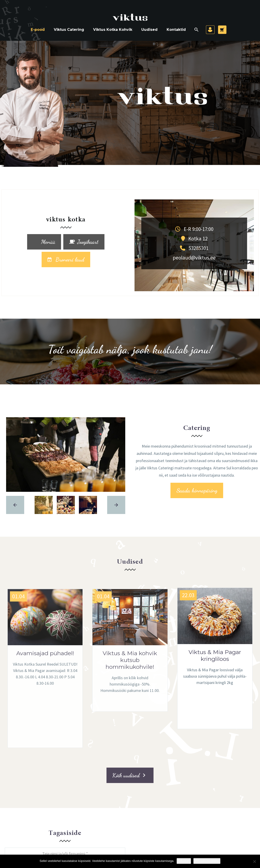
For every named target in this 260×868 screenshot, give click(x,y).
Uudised (149, 30)
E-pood (38, 30)
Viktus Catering (69, 30)
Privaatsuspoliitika (207, 861)
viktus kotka (66, 220)
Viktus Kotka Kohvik (113, 30)
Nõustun (184, 861)
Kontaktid (176, 30)
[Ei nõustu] (254, 861)
